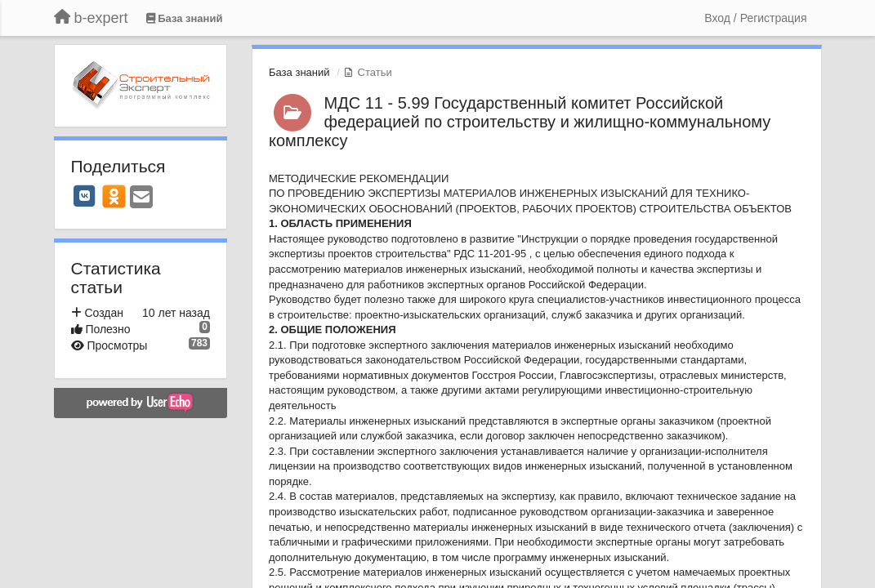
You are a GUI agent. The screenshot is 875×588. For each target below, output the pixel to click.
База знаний (299, 72)
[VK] (85, 196)
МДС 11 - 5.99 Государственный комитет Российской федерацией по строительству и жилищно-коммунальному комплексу (520, 122)
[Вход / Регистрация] (755, 18)
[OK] (114, 196)
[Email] (141, 198)
